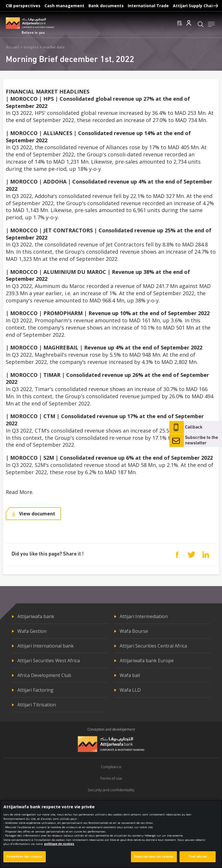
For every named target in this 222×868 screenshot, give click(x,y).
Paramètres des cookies (25, 857)
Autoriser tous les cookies (154, 857)
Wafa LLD (130, 690)
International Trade (148, 6)
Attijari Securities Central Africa (153, 646)
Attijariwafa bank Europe (147, 661)
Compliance (111, 767)
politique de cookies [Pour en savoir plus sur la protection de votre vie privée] (59, 844)
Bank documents (106, 6)
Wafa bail (130, 675)
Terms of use (111, 778)
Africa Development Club (44, 675)
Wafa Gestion (32, 631)
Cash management (64, 6)
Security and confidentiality (111, 790)
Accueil (12, 47)
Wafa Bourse (134, 631)
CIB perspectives (23, 6)
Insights (31, 47)
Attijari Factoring (35, 690)
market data (54, 47)
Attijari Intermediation (144, 616)
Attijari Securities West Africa (49, 661)
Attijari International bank (46, 646)
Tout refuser (198, 857)
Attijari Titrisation (37, 705)
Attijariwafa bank (36, 616)
